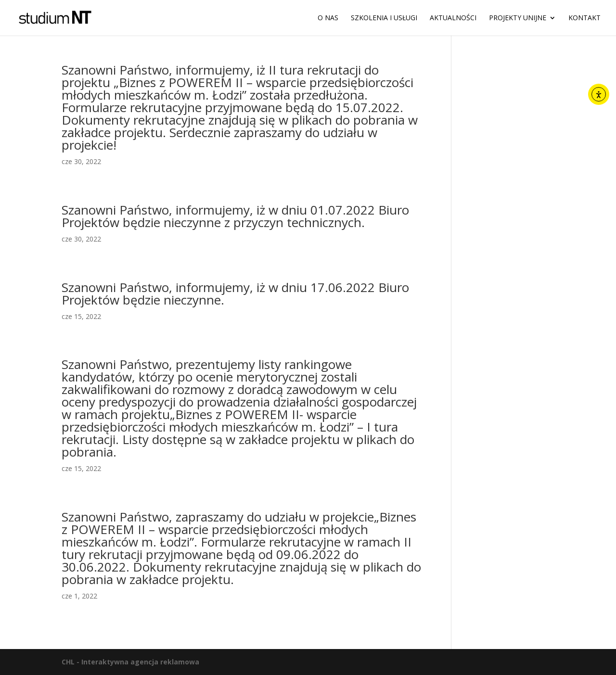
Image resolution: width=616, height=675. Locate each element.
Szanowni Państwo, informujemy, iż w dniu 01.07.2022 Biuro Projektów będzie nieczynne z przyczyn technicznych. (235, 216)
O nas (328, 18)
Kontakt (584, 18)
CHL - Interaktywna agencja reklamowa (130, 662)
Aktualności (453, 18)
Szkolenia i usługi (384, 18)
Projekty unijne (518, 18)
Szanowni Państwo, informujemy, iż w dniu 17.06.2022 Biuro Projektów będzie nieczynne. (235, 293)
